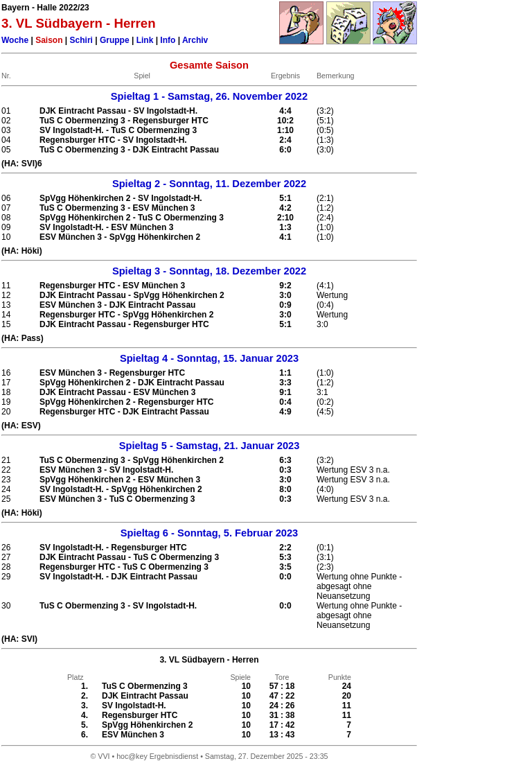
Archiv (195, 40)
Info (168, 40)
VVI (104, 756)
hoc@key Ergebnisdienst (157, 756)
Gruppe (115, 40)
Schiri (81, 40)
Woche (15, 40)
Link (145, 40)
